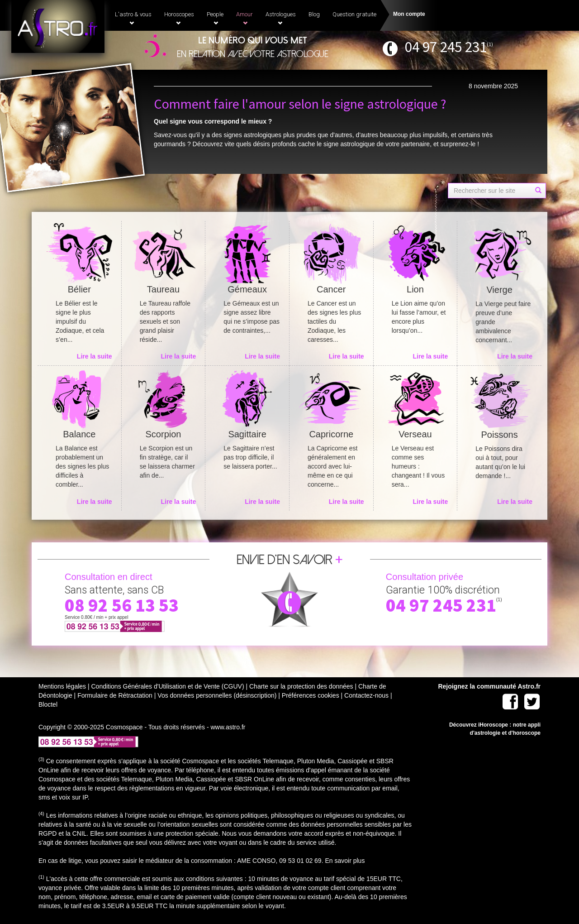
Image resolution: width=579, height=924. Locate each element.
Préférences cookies (311, 695)
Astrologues (281, 18)
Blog (314, 14)
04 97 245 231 (446, 47)
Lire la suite (95, 356)
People (215, 18)
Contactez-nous (366, 695)
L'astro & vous (133, 18)
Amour (244, 18)
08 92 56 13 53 (122, 605)
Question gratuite (354, 14)
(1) (490, 44)
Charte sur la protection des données (301, 686)
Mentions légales (62, 686)
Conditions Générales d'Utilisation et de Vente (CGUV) (167, 686)
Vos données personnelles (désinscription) (217, 695)
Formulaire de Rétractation (115, 695)
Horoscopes (179, 18)
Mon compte (409, 14)
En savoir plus (345, 861)
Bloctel (48, 704)
